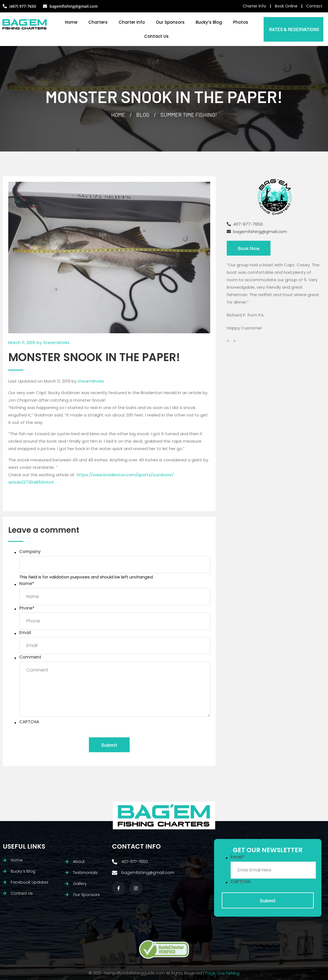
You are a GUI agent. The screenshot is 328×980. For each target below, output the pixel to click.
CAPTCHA (29, 722)
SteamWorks (91, 381)
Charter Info (132, 22)
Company (30, 552)
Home (71, 22)
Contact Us (156, 36)
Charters (98, 22)
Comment (30, 657)
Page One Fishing (222, 973)
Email (25, 633)
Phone (27, 608)
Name (27, 584)
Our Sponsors (170, 22)
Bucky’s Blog (209, 22)
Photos (241, 22)
